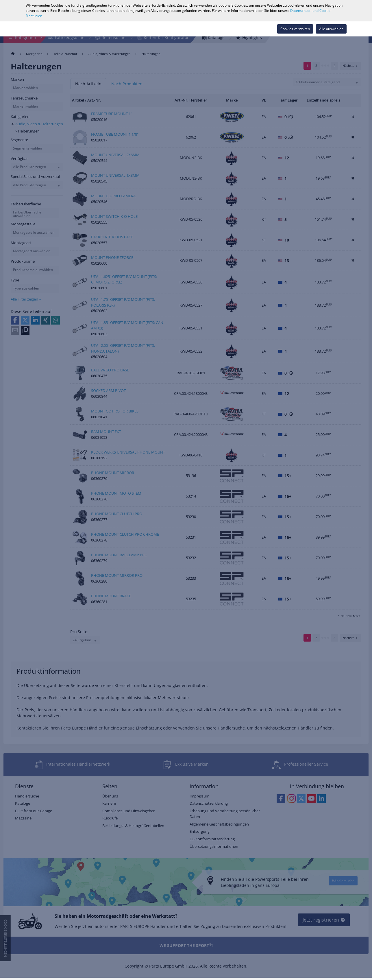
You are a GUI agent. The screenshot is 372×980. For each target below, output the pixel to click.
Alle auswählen (331, 29)
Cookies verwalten (295, 29)
